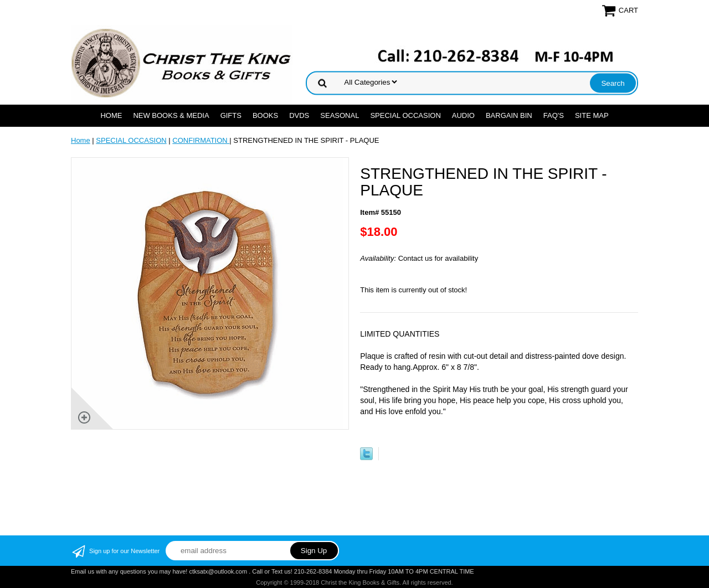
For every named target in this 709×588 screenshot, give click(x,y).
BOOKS (265, 115)
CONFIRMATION (201, 140)
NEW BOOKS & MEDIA (171, 115)
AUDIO (463, 115)
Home (111, 115)
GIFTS (231, 115)
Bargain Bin (509, 115)
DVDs (299, 115)
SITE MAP (592, 115)
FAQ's (554, 115)
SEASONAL (340, 115)
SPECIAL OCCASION (405, 115)
